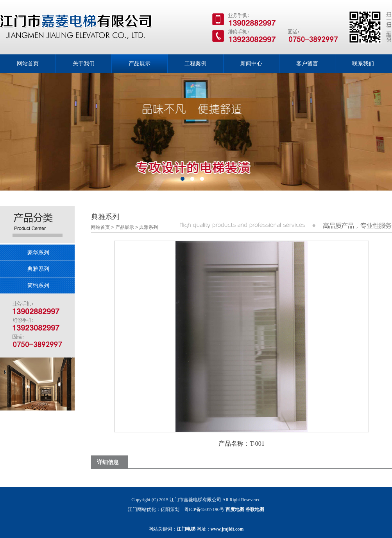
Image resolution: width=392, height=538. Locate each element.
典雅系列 (38, 269)
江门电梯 (186, 529)
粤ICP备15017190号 (204, 509)
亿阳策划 (170, 509)
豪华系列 (38, 252)
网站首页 (100, 227)
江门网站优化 (142, 509)
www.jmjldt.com (227, 529)
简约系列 (38, 285)
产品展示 (125, 227)
